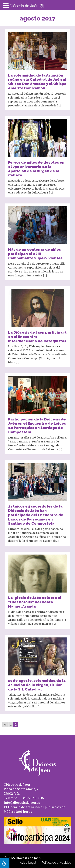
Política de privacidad (56, 863)
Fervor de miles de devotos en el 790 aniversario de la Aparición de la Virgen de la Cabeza (36, 169)
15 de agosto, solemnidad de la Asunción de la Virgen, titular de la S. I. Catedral (37, 685)
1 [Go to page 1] (11, 725)
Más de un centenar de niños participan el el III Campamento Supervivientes (35, 254)
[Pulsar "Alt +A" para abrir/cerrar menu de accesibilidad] (5, 863)
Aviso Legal (28, 863)
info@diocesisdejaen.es (22, 803)
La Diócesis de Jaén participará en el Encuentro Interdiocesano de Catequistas (37, 337)
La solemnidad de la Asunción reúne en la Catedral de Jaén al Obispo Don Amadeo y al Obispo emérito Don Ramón (37, 82)
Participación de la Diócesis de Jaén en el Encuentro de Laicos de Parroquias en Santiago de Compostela (37, 426)
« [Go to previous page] (5, 725)
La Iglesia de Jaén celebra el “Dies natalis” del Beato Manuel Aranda (35, 602)
